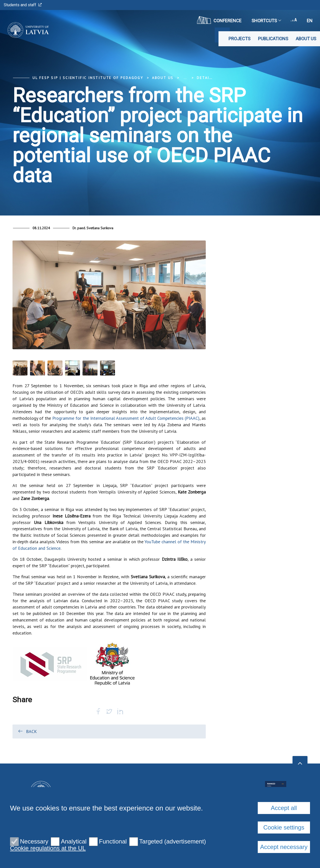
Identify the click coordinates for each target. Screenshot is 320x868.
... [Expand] (185, 78)
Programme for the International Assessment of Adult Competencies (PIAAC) (126, 418)
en (310, 21)
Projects (239, 39)
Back (27, 731)
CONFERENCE (219, 20)
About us (306, 39)
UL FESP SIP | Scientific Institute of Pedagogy (88, 78)
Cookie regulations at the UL (48, 848)
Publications (273, 39)
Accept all (284, 808)
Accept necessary (284, 847)
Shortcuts (266, 21)
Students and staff (23, 5)
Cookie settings (284, 827)
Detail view (210, 78)
